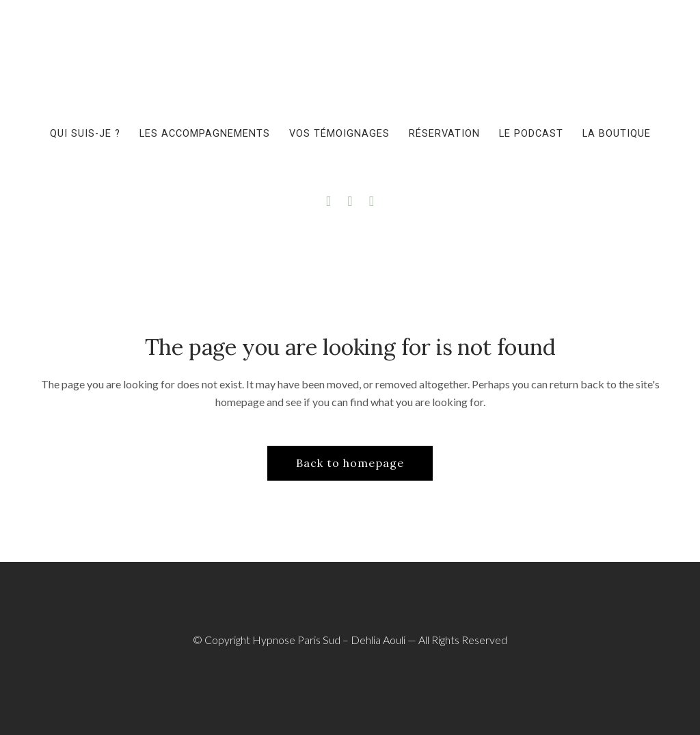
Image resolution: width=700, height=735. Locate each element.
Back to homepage (350, 463)
